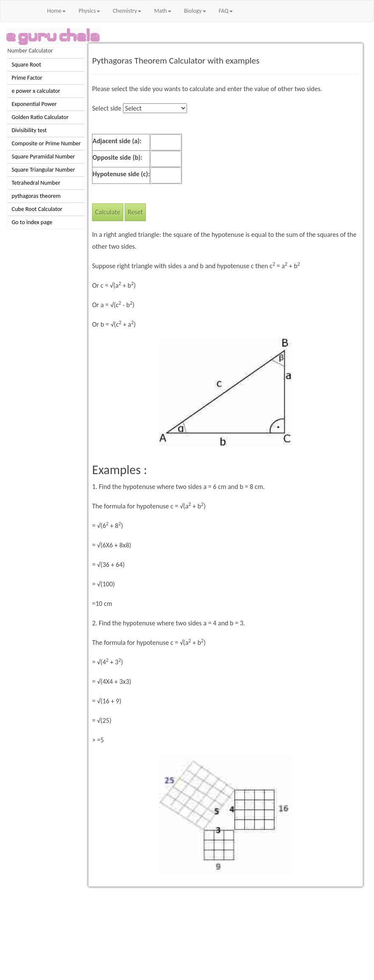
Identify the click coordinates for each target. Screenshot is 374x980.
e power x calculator (36, 91)
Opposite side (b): (117, 157)
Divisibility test (29, 130)
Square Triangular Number (43, 170)
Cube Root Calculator (37, 209)
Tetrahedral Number (36, 183)
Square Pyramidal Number (43, 157)
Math (163, 11)
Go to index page (32, 222)
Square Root (26, 65)
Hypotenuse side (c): (121, 174)
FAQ (226, 11)
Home (56, 11)
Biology (195, 11)
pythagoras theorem (36, 196)
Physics (89, 11)
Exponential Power (34, 104)
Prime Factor (27, 78)
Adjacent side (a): (117, 141)
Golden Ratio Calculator (40, 117)
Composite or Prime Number (46, 143)
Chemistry (127, 11)
